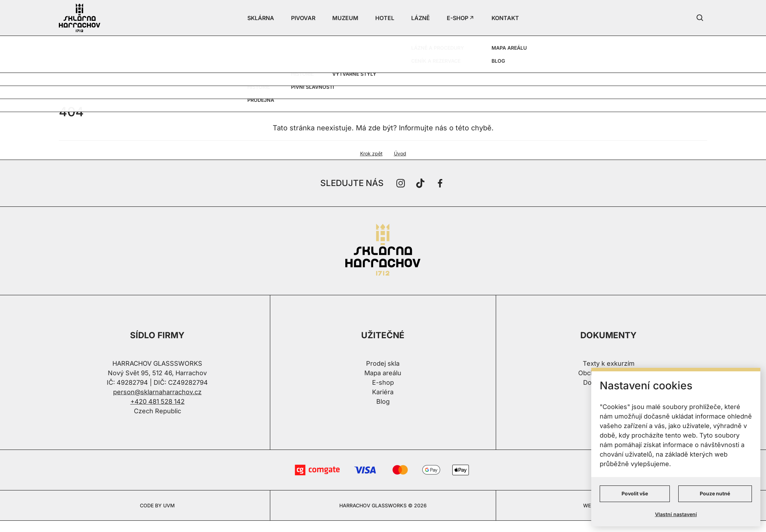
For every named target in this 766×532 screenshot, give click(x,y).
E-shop (383, 382)
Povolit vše (635, 493)
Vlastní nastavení (676, 514)
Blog (383, 401)
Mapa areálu (383, 373)
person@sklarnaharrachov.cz (157, 392)
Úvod (400, 153)
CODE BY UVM (157, 505)
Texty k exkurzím (609, 363)
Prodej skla (383, 363)
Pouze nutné (715, 493)
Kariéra (383, 392)
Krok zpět (371, 153)
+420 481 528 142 (157, 401)
